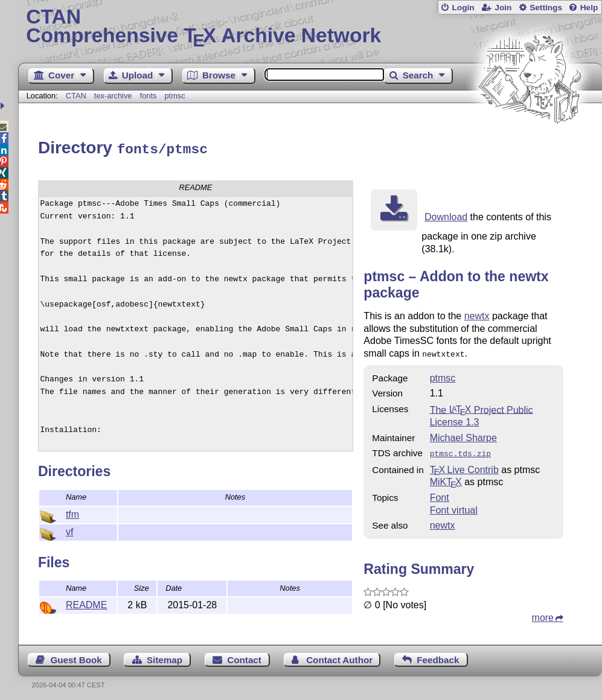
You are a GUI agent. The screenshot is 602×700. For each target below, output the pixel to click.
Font (440, 493)
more (543, 613)
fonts (149, 96)
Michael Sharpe (463, 435)
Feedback (438, 656)
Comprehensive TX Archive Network (310, 27)
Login (463, 8)
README (86, 603)
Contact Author (339, 656)
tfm (72, 513)
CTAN (76, 96)
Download (446, 215)
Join (503, 8)
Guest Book (76, 656)
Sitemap (165, 656)
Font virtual (454, 506)
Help (589, 8)
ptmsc (175, 96)
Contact (244, 656)
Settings (546, 8)
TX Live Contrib (464, 466)
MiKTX (446, 478)
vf (69, 530)
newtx (477, 314)
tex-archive (113, 96)
